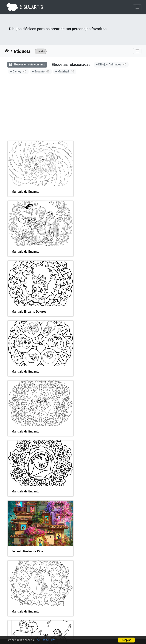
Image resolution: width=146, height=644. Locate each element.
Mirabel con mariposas (27, 478)
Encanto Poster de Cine (27, 362)
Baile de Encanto (23, 420)
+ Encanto (41, 72)
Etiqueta (22, 51)
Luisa (15, 535)
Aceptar (126, 640)
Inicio (7, 51)
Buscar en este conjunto (27, 64)
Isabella (41, 51)
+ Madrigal (65, 72)
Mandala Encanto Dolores (29, 247)
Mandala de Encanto (25, 189)
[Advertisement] (73, 105)
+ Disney (18, 72)
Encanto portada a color (96, 420)
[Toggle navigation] (137, 7)
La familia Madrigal (93, 535)
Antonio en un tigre (24, 593)
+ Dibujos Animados (111, 64)
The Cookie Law (45, 640)
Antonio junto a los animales (99, 478)
